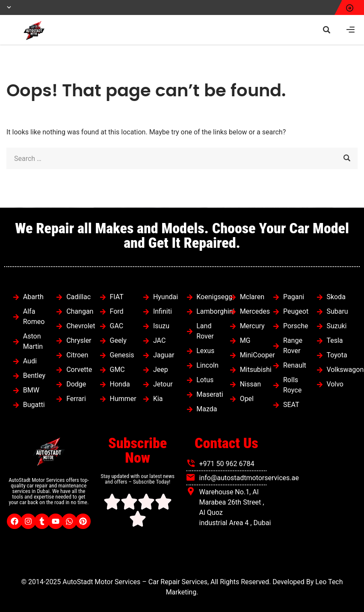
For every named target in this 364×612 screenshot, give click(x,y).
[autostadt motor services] (315, 500)
